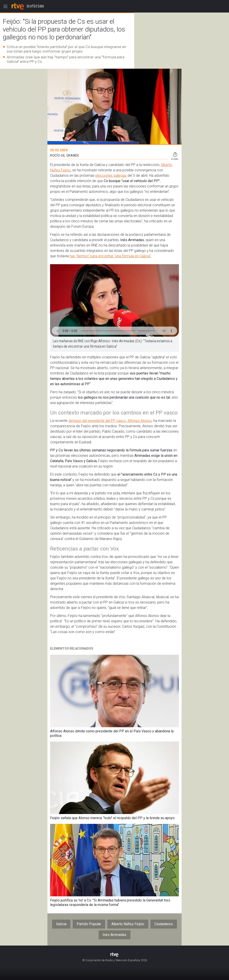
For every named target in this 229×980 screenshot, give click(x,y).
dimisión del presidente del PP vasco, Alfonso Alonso (110, 421)
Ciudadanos (164, 924)
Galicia (61, 924)
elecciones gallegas (111, 175)
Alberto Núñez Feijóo (128, 924)
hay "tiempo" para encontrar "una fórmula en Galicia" (110, 256)
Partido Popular (89, 924)
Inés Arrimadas (114, 935)
